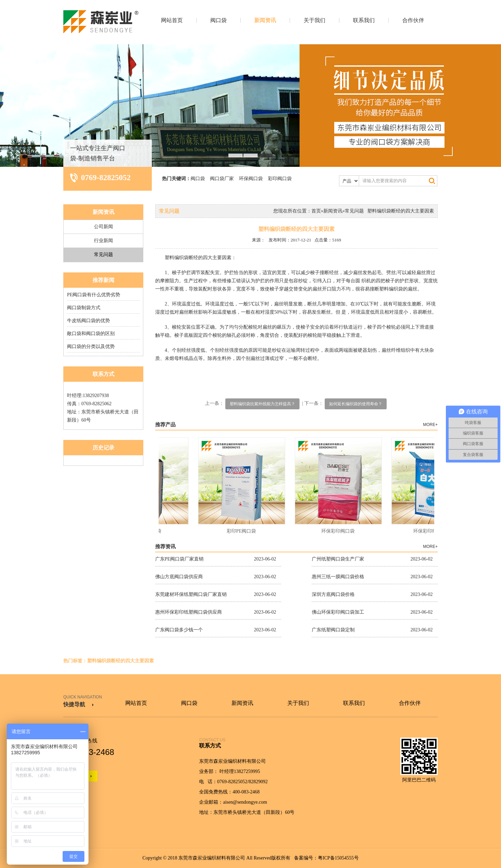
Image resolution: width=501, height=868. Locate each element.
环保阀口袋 (251, 179)
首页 (316, 211)
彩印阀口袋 (280, 179)
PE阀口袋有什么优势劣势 (94, 295)
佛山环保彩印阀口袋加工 (338, 612)
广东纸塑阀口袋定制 (333, 630)
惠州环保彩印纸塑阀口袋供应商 (189, 612)
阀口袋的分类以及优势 (91, 346)
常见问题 (103, 255)
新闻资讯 (265, 20)
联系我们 (364, 20)
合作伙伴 (413, 20)
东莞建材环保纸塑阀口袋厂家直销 (191, 594)
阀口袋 (219, 20)
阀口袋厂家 (222, 179)
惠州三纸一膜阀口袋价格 (338, 577)
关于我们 (314, 20)
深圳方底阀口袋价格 (333, 594)
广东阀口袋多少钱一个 (179, 630)
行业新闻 (103, 241)
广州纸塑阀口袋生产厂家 (338, 559)
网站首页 (172, 20)
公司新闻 (103, 227)
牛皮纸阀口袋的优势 (88, 321)
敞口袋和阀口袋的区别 (91, 334)
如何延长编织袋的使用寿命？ (356, 404)
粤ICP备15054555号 (338, 858)
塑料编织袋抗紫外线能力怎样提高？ (262, 404)
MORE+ (430, 425)
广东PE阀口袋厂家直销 (179, 559)
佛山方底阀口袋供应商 (179, 577)
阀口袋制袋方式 (84, 308)
